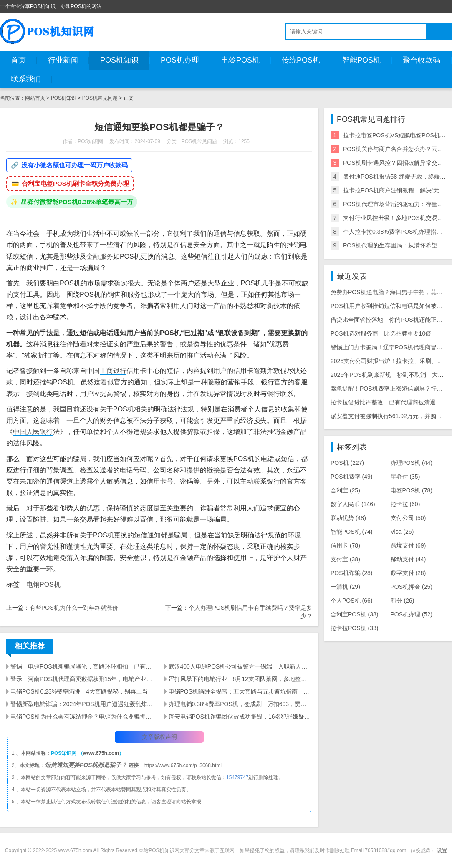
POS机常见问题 (100, 98)
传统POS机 (301, 60)
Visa (402, 532)
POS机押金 (412, 587)
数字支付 (408, 573)
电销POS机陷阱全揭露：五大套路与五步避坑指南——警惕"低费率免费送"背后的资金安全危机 (241, 691)
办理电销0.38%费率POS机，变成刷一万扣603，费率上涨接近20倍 (241, 704)
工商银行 (113, 371)
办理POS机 (412, 463)
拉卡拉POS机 (354, 628)
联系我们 (26, 79)
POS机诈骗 (351, 573)
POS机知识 (119, 60)
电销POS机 (43, 584)
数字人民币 (353, 504)
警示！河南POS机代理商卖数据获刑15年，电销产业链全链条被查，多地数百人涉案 (82, 679)
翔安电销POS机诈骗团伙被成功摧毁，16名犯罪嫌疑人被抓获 (241, 717)
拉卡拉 (405, 504)
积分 (403, 601)
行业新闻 (63, 60)
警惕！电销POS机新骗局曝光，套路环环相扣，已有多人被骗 (82, 666)
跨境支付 (408, 545)
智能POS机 (361, 60)
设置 (442, 850)
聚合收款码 (422, 60)
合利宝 (345, 490)
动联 (253, 481)
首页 (18, 60)
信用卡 (345, 545)
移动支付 (408, 559)
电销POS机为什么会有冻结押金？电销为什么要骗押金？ (82, 717)
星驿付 (405, 477)
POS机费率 (351, 477)
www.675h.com (101, 753)
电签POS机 (240, 60)
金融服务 (100, 256)
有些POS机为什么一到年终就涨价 (74, 608)
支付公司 (408, 518)
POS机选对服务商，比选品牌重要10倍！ (384, 333)
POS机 (347, 463)
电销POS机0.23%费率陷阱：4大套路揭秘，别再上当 (79, 691)
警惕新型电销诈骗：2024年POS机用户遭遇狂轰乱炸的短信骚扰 (82, 704)
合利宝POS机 (354, 614)
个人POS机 (351, 601)
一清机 (345, 587)
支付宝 (345, 559)
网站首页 (35, 98)
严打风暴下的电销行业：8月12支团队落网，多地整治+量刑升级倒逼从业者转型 (241, 679)
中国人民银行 (33, 432)
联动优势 (348, 518)
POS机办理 (180, 60)
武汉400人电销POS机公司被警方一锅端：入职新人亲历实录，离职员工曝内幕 (241, 666)
